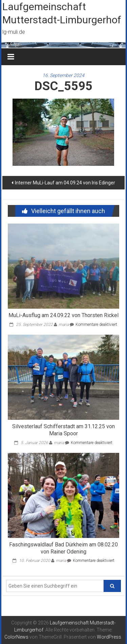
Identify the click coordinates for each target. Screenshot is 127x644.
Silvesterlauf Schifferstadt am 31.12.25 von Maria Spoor (63, 430)
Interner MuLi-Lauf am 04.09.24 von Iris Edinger (65, 183)
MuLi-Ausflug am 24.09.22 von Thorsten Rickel (63, 315)
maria (64, 325)
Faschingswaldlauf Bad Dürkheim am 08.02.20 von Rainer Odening (63, 548)
